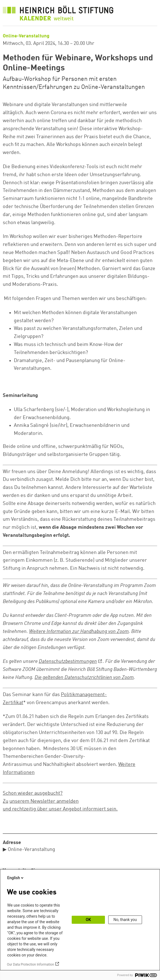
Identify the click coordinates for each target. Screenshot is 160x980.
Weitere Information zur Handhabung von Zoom (79, 632)
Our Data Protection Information (30, 964)
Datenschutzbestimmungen (68, 661)
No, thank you (125, 920)
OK (88, 920)
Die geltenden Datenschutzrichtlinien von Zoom (84, 678)
